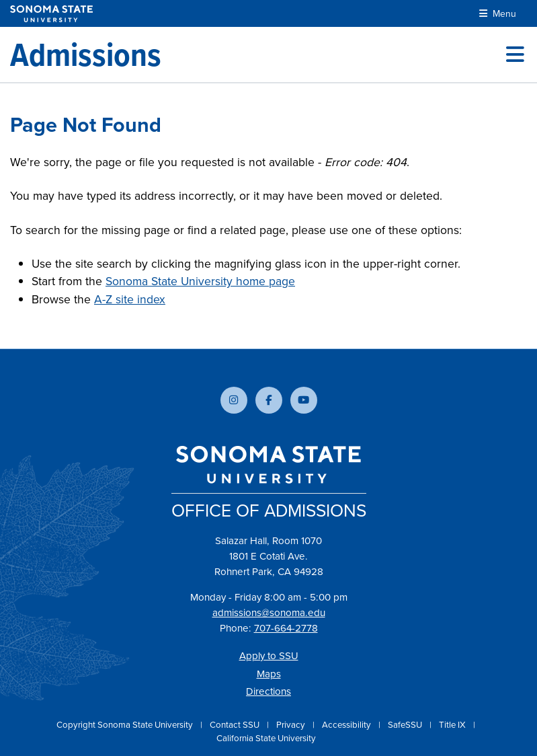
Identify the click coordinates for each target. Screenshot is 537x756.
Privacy (292, 724)
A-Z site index (130, 299)
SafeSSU (406, 724)
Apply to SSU (269, 655)
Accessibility (347, 724)
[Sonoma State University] (51, 14)
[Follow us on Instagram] (234, 400)
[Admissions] (86, 54)
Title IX (453, 724)
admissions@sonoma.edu (269, 612)
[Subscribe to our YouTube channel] (304, 400)
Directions (268, 691)
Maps (269, 674)
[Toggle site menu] (515, 54)
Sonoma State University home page (200, 281)
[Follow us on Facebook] (269, 400)
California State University (266, 738)
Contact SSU (236, 724)
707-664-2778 (286, 628)
